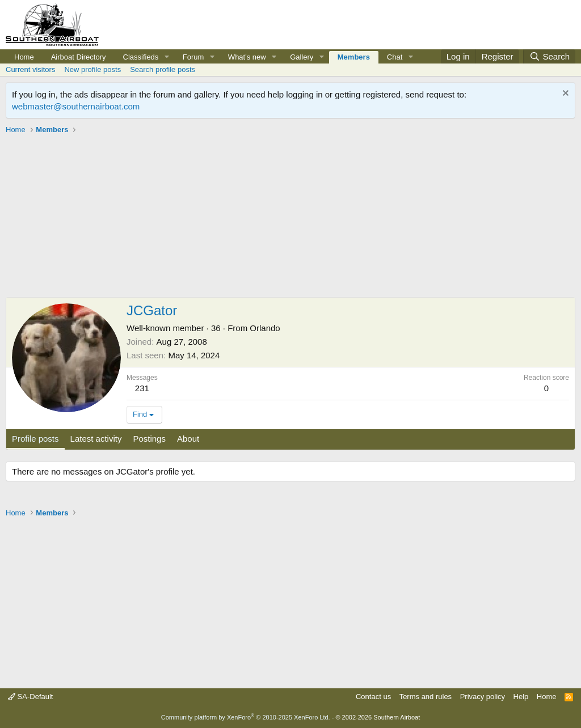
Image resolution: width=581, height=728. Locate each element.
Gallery (302, 57)
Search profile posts (163, 69)
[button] (167, 57)
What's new (247, 57)
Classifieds (141, 57)
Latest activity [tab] (96, 439)
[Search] (549, 56)
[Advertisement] (290, 218)
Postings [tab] (149, 439)
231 (142, 388)
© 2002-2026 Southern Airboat (378, 717)
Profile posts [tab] (35, 439)
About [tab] (188, 439)
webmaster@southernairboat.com (76, 106)
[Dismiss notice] (564, 94)
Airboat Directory (79, 57)
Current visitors (30, 69)
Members (354, 57)
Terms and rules (426, 697)
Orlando (265, 328)
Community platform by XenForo (246, 717)
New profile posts (92, 69)
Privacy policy (483, 697)
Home (24, 57)
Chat (395, 57)
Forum (193, 57)
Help (521, 697)
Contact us (373, 697)
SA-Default (30, 697)
